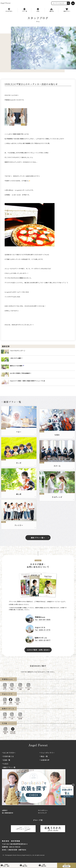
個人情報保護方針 (8, 813)
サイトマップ (42, 813)
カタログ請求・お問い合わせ (38, 650)
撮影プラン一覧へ (38, 538)
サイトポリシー (43, 810)
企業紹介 (5, 810)
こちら (27, 292)
